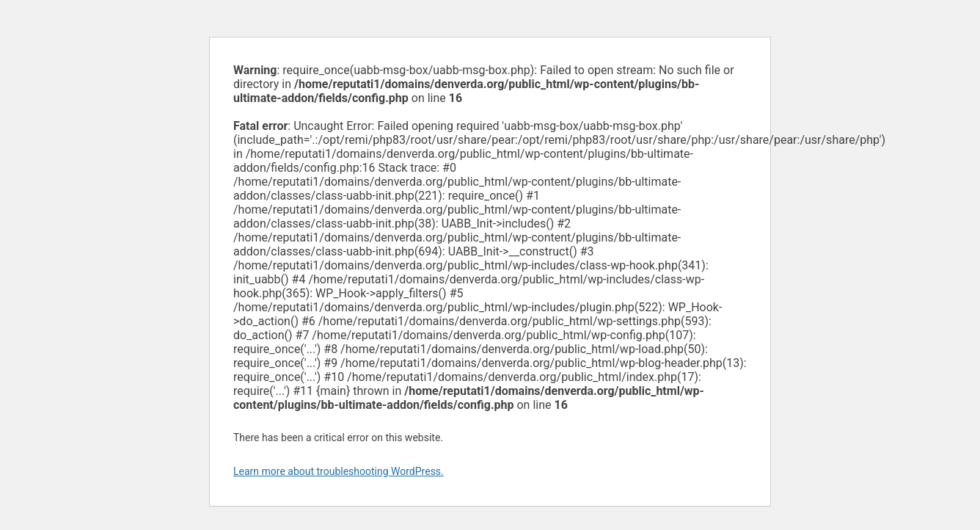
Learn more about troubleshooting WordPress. (339, 471)
